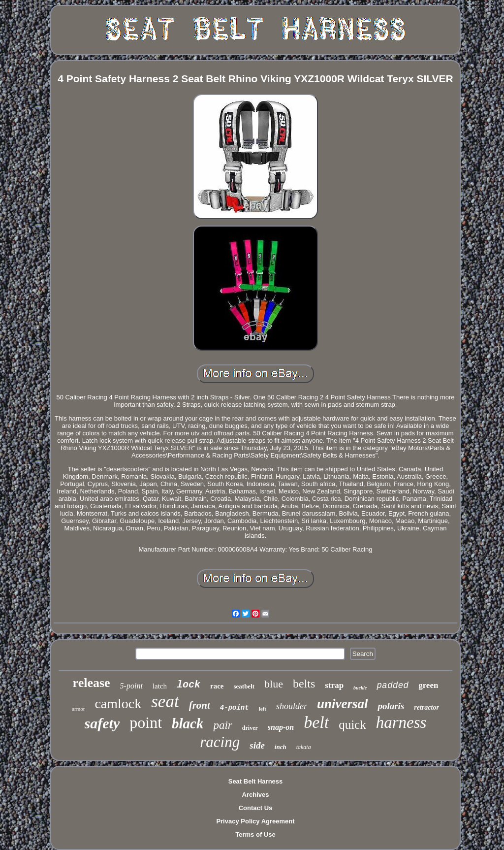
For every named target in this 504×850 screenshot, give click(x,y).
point (146, 722)
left (263, 709)
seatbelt (244, 686)
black (188, 723)
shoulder (292, 706)
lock (189, 685)
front (200, 705)
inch (281, 747)
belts (304, 684)
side (257, 745)
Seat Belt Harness (256, 781)
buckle (360, 688)
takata (304, 747)
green (428, 685)
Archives (256, 795)
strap (334, 685)
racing (220, 742)
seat (165, 702)
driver (250, 728)
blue (274, 684)
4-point (235, 708)
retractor (426, 707)
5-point (131, 686)
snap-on (281, 727)
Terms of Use (255, 834)
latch (160, 686)
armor (78, 709)
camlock (118, 703)
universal (343, 704)
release (92, 683)
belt (316, 722)
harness (401, 722)
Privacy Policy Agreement (255, 821)
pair (222, 725)
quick (352, 725)
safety (102, 723)
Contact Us (256, 808)
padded (393, 686)
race (217, 686)
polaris (391, 706)
